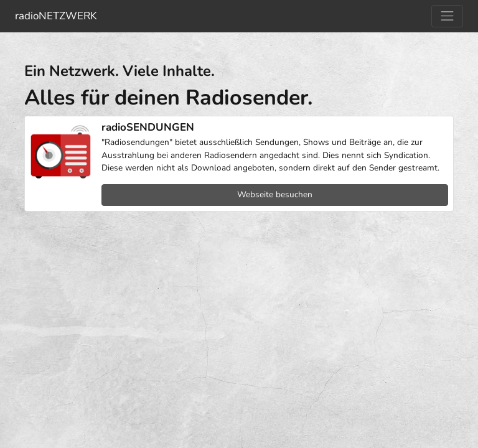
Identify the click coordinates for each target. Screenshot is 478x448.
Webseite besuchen (275, 194)
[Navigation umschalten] (448, 16)
